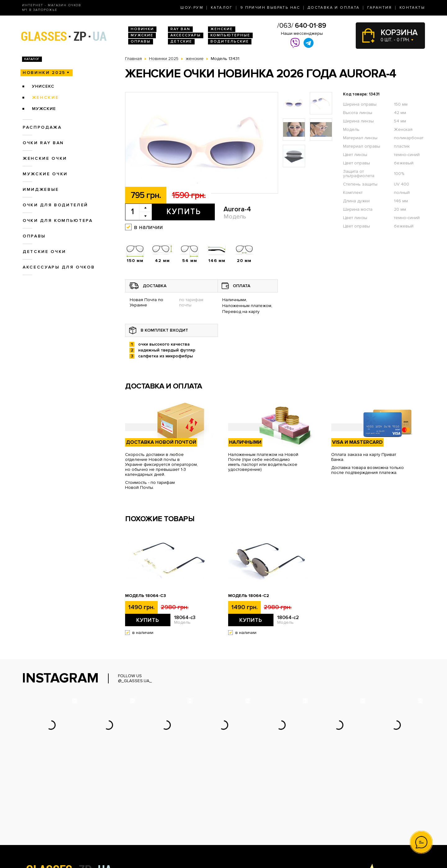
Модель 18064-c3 (146, 596)
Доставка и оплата (334, 8)
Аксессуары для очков (59, 267)
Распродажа (42, 127)
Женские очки (45, 158)
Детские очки (44, 252)
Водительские (230, 41)
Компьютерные (230, 35)
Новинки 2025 (44, 73)
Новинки (142, 29)
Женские (222, 29)
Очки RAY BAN (43, 143)
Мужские (142, 35)
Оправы (141, 41)
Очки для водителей (55, 205)
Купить (184, 212)
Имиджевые (41, 189)
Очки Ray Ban (139, 813)
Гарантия (380, 8)
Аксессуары (186, 35)
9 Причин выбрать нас (270, 8)
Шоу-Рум (192, 8)
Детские (181, 41)
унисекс (43, 86)
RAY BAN (180, 29)
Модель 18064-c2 (249, 596)
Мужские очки (45, 174)
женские (45, 97)
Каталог (222, 8)
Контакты (412, 8)
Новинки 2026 (140, 807)
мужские (44, 109)
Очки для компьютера (58, 220)
